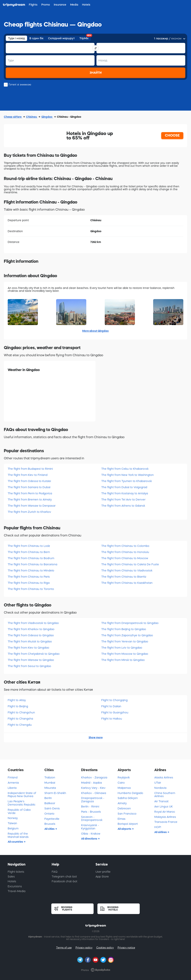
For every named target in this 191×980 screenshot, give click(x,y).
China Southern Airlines (165, 795)
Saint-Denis (52, 808)
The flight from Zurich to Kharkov (29, 512)
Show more (96, 737)
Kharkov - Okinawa (94, 793)
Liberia (12, 788)
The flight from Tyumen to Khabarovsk (127, 481)
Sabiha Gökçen (128, 798)
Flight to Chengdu (20, 725)
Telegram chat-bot (64, 877)
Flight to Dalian (111, 706)
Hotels (12, 881)
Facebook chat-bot (64, 881)
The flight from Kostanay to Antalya (125, 493)
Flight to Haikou (112, 719)
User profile (103, 872)
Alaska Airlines (164, 777)
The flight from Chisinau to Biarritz (124, 577)
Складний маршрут (61, 38)
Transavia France (166, 822)
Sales (11, 877)
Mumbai (50, 783)
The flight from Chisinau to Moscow (125, 558)
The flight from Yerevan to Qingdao (125, 641)
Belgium (13, 828)
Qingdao (47, 117)
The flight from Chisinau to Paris (29, 577)
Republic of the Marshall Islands (18, 835)
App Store (102, 877)
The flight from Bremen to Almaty (30, 500)
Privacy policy (84, 948)
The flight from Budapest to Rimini (30, 469)
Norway (13, 818)
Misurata (50, 788)
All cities (50, 829)
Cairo (121, 783)
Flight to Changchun (21, 712)
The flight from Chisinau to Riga (29, 583)
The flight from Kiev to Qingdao (28, 648)
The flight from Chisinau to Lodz (29, 546)
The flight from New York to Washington (127, 475)
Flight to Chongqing (114, 700)
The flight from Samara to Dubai (29, 487)
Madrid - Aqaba (91, 783)
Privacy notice (126, 948)
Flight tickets (16, 872)
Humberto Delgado (130, 793)
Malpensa (124, 788)
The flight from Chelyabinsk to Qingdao (34, 654)
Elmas (122, 819)
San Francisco (127, 814)
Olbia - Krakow (91, 834)
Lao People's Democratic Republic (22, 803)
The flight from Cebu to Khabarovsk (125, 469)
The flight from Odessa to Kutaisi (29, 481)
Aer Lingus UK (164, 807)
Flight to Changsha (20, 719)
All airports (125, 829)
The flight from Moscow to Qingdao (125, 654)
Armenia (13, 783)
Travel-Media (17, 891)
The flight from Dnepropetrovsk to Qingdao (130, 623)
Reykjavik (124, 777)
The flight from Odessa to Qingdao (31, 635)
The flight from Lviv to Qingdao (122, 648)
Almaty (122, 803)
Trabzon (50, 777)
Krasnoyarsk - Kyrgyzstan (90, 827)
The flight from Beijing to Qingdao (124, 629)
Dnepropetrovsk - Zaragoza (93, 800)
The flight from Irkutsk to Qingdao (30, 641)
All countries (16, 842)
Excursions (15, 886)
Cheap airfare (13, 117)
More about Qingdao (95, 331)
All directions (89, 839)
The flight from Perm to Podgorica (30, 493)
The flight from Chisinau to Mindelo (31, 570)
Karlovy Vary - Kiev (93, 788)
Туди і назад (16, 38)
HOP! (158, 827)
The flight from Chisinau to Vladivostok (127, 570)
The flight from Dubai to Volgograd (124, 487)
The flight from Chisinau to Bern (29, 552)
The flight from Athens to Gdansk (123, 506)
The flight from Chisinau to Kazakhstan (127, 583)
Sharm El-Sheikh (55, 793)
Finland (13, 777)
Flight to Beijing (18, 706)
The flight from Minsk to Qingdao (123, 660)
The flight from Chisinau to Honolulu (125, 552)
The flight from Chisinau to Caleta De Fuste (130, 564)
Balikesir (50, 803)
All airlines (161, 832)
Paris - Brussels (91, 812)
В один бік (36, 38)
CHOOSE (172, 135)
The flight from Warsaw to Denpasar (32, 506)
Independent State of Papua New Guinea (22, 795)
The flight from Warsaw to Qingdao (31, 660)
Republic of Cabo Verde (19, 811)
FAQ (55, 872)
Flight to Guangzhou (115, 712)
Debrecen (124, 808)
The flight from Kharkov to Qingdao (31, 629)
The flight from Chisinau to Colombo (125, 546)
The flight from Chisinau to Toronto (31, 589)
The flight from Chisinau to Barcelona (32, 564)
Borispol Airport (128, 824)
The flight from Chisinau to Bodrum (31, 558)
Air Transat (161, 801)
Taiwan (12, 823)
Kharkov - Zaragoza (94, 777)
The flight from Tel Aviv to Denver (123, 500)
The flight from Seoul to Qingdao (29, 666)
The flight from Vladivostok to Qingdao (33, 623)
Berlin (48, 798)
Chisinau (32, 117)
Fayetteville (52, 819)
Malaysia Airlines (165, 817)
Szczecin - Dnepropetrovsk (92, 819)
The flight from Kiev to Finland (28, 475)
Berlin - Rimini (90, 807)
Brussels (50, 824)
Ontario (49, 814)
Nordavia (160, 788)
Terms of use (64, 948)
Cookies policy (105, 948)
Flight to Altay (17, 700)
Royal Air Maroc (165, 812)
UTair (158, 783)
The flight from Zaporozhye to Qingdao (127, 635)
